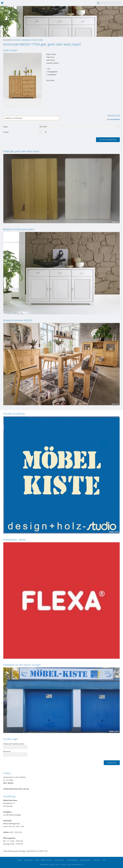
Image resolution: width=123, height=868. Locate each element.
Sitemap (97, 860)
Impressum (28, 860)
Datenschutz (59, 860)
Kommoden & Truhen (29, 40)
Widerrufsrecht (47, 860)
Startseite (17, 40)
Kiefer (41, 40)
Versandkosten (115, 119)
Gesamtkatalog (72, 860)
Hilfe (104, 860)
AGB (37, 860)
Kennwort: (7, 751)
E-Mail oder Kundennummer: (14, 744)
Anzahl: (6, 132)
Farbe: (6, 127)
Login (20, 860)
